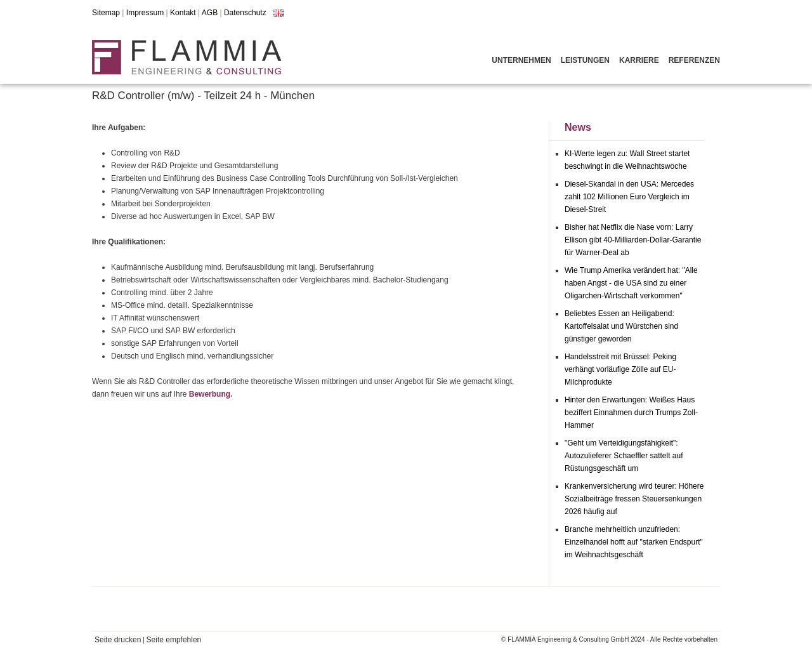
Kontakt (183, 13)
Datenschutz (245, 13)
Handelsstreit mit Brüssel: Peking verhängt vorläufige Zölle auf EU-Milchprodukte (620, 369)
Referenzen (694, 60)
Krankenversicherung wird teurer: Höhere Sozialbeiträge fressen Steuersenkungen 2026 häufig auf (634, 499)
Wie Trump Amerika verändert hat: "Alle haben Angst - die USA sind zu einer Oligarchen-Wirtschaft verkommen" (631, 283)
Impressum (145, 13)
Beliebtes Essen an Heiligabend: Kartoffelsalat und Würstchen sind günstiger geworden (621, 326)
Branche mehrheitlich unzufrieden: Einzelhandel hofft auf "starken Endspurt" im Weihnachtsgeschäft (634, 542)
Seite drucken (118, 640)
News (578, 127)
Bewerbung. (211, 394)
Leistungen (585, 60)
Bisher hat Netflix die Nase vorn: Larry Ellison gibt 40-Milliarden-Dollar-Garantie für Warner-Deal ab (633, 240)
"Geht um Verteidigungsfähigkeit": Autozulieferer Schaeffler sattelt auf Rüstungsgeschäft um (624, 456)
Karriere (639, 60)
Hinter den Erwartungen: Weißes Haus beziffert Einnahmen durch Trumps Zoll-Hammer (631, 413)
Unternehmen (521, 60)
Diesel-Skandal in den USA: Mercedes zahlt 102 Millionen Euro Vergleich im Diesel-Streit (629, 197)
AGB (210, 13)
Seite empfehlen (174, 640)
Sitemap (106, 13)
